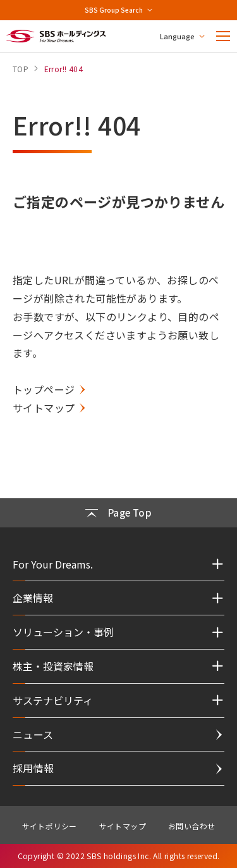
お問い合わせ (191, 826)
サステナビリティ (53, 700)
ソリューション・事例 (63, 632)
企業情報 (33, 598)
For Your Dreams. (53, 564)
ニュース (33, 734)
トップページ (44, 389)
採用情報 (33, 768)
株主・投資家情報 (53, 666)
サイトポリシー (50, 826)
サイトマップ (44, 408)
